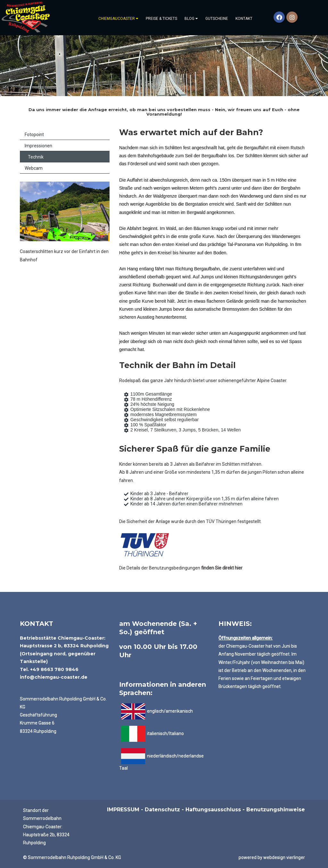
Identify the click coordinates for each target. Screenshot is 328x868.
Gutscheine (217, 19)
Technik (36, 157)
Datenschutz (162, 810)
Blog (191, 19)
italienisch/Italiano (165, 733)
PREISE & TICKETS (161, 19)
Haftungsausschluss (213, 810)
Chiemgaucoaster (118, 19)
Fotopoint (34, 135)
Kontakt (244, 19)
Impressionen (38, 146)
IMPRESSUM (123, 810)
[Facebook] (279, 17)
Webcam (34, 168)
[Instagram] (292, 17)
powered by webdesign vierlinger (272, 857)
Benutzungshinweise (276, 810)
